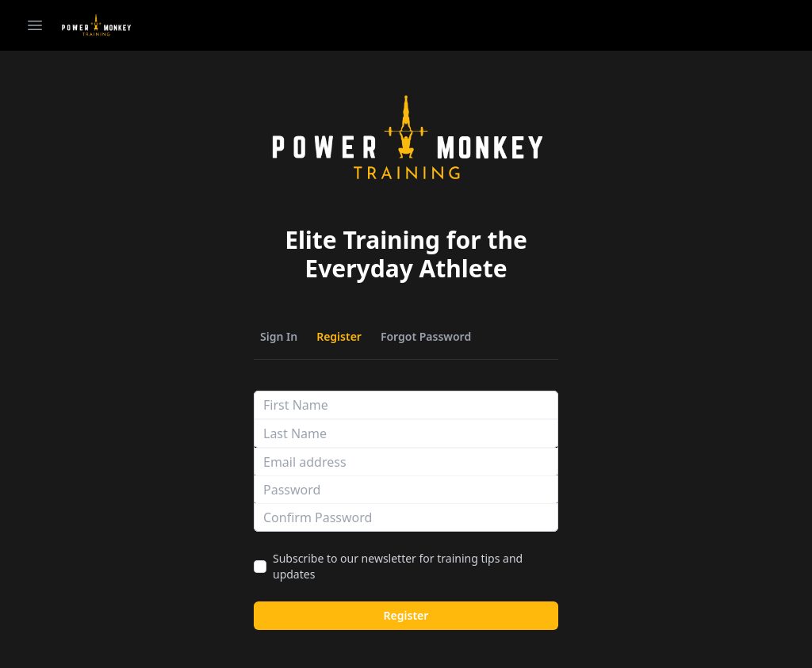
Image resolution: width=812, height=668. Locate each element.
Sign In (279, 336)
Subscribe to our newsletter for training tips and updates (398, 566)
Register (339, 336)
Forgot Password (426, 336)
